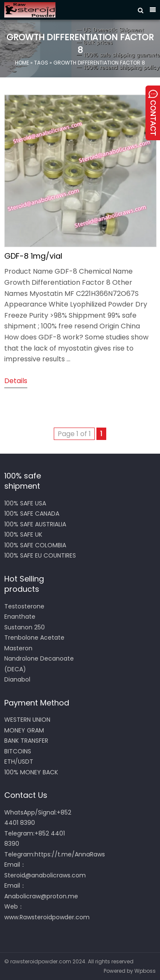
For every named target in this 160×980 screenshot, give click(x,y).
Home (22, 62)
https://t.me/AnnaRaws (70, 854)
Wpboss (145, 971)
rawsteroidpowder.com (41, 961)
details (16, 381)
